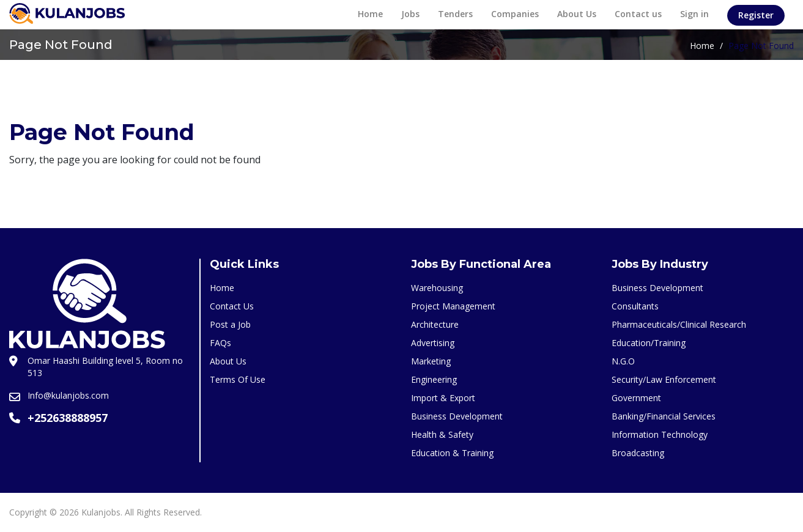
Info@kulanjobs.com (68, 395)
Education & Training (452, 453)
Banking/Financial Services (664, 416)
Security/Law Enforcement (664, 379)
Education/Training (649, 343)
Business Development (457, 416)
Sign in (694, 14)
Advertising (433, 343)
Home (370, 14)
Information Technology (660, 434)
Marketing (431, 361)
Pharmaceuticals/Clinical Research (679, 324)
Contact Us (232, 306)
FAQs (220, 343)
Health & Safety (442, 434)
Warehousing (437, 288)
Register (756, 15)
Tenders (455, 14)
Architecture (435, 324)
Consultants (635, 306)
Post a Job (230, 324)
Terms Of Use (238, 379)
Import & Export (443, 398)
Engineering (434, 379)
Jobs (410, 14)
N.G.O (623, 361)
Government (636, 398)
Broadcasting (638, 453)
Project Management (453, 306)
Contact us (638, 14)
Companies (515, 14)
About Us (577, 14)
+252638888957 (68, 418)
